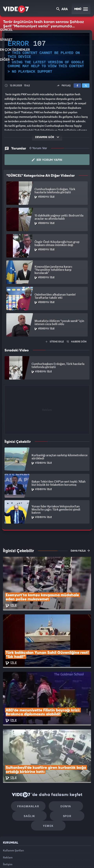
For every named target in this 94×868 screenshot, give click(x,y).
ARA (62, 9)
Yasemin (48, 862)
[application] (47, 57)
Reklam (8, 811)
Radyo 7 (28, 854)
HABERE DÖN (77, 341)
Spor (65, 765)
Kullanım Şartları (13, 802)
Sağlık (31, 765)
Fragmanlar (30, 753)
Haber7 (75, 854)
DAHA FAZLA (80, 550)
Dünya (64, 753)
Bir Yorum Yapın (47, 160)
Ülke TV (55, 854)
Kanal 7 (13, 854)
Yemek (48, 777)
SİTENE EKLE (55, 341)
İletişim (8, 819)
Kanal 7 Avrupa (42, 854)
